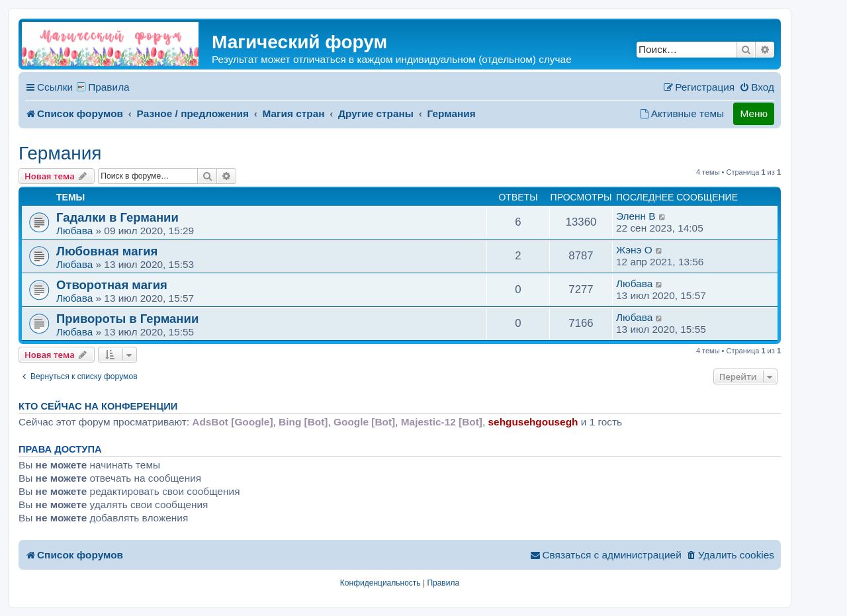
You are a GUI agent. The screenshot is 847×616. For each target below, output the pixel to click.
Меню (754, 113)
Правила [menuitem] (109, 87)
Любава (74, 231)
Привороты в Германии (127, 319)
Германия (60, 153)
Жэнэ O (634, 250)
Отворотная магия (112, 285)
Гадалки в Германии (117, 217)
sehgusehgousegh (533, 422)
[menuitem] (757, 87)
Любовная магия (107, 251)
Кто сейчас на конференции (98, 406)
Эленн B (636, 216)
